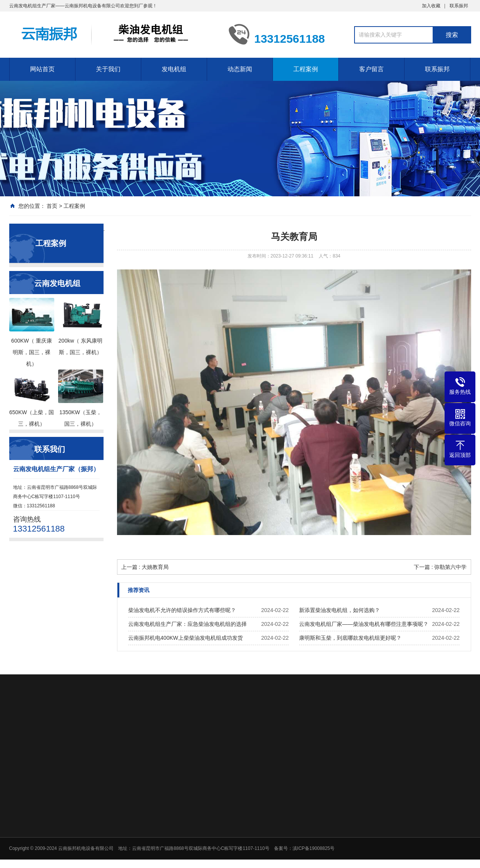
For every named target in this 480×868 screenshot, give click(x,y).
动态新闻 (240, 69)
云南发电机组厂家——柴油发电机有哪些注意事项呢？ (364, 624)
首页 (52, 206)
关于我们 (108, 69)
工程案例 (306, 69)
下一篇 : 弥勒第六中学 (440, 567)
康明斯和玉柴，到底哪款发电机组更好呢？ (350, 638)
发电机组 (174, 69)
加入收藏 (431, 6)
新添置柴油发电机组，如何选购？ (340, 610)
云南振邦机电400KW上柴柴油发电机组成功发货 (186, 638)
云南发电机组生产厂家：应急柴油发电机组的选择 (187, 624)
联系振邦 (459, 6)
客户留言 (371, 69)
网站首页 (42, 69)
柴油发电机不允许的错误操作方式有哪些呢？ (182, 610)
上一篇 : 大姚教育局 (145, 567)
